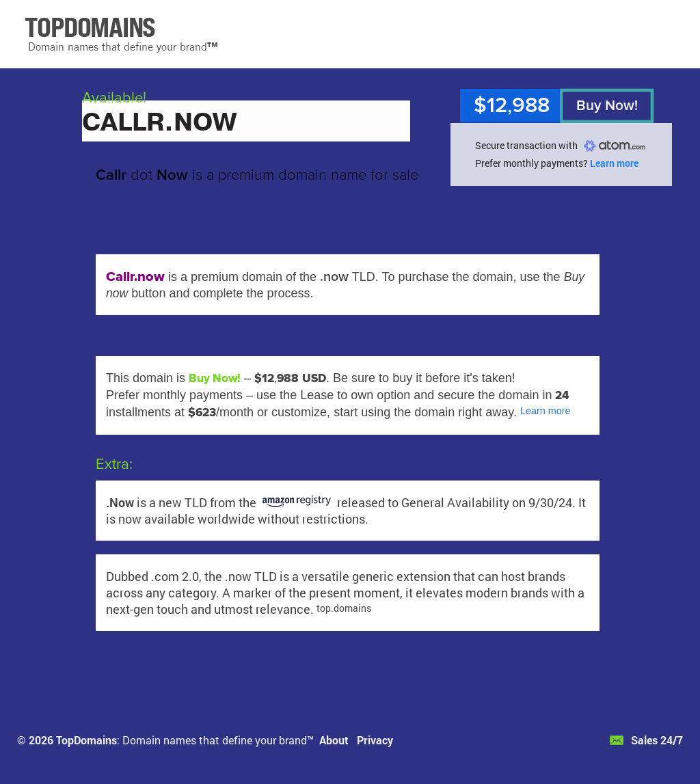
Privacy (375, 740)
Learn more (614, 163)
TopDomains (86, 740)
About (334, 740)
